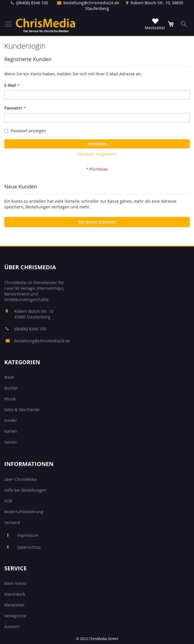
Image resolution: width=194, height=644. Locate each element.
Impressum (28, 535)
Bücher (11, 388)
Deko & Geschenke (22, 410)
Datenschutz (29, 547)
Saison (11, 442)
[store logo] (46, 25)
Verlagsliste (15, 616)
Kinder (11, 420)
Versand (12, 522)
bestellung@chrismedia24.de (91, 3)
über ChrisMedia (20, 479)
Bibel (9, 377)
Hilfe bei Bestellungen (25, 490)
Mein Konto (15, 583)
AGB (8, 501)
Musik (10, 399)
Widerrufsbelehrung (24, 512)
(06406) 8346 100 (32, 3)
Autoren (12, 627)
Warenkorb (15, 594)
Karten (11, 431)
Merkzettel (14, 605)
